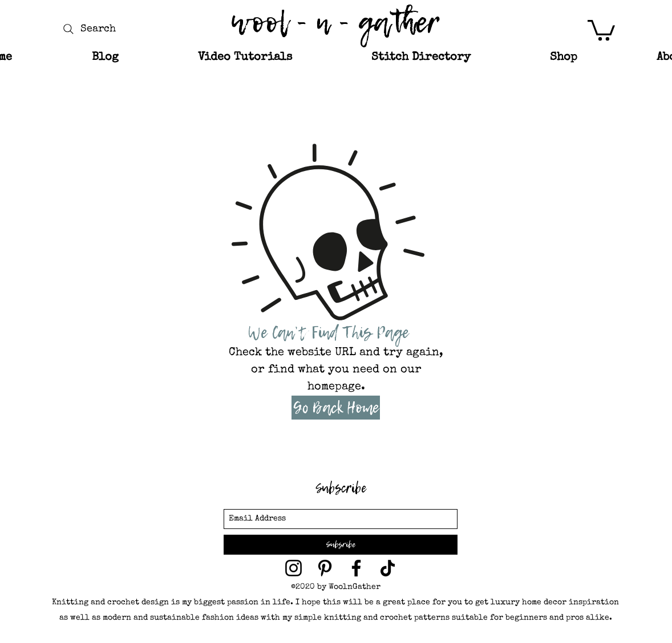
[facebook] (356, 568)
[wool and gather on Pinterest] (325, 568)
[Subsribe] (341, 545)
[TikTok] (388, 568)
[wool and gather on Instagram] (294, 568)
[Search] (88, 29)
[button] (601, 29)
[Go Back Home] (336, 408)
